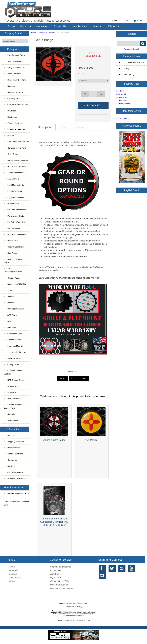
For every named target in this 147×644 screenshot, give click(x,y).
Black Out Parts (12, 74)
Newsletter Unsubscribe (16, 479)
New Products (80, 26)
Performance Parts (14, 216)
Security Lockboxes (14, 247)
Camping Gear (12, 98)
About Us (25, 26)
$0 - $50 (120, 91)
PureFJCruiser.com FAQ (16, 493)
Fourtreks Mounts (13, 346)
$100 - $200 (122, 97)
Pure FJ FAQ (127, 75)
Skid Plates (11, 253)
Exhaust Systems (13, 123)
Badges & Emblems (47, 33)
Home (115, 21)
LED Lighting (11, 179)
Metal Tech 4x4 (12, 358)
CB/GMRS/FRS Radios (16, 105)
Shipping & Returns (14, 441)
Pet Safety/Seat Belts (15, 222)
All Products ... (12, 420)
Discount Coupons (59, 585)
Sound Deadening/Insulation (13, 270)
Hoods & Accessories (15, 166)
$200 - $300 (122, 100)
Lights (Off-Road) (13, 191)
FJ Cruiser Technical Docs (132, 62)
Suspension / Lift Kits (15, 284)
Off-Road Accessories (15, 210)
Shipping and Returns (61, 567)
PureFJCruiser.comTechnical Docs (16, 502)
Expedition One (12, 340)
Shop (11, 26)
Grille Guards (11, 154)
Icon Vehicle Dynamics (16, 352)
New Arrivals (15, 577)
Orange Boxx (11, 364)
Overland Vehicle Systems (13, 372)
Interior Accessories (14, 173)
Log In (126, 21)
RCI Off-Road (12, 386)
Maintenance (11, 204)
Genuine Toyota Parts (15, 148)
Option (81, 74)
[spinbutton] (93, 94)
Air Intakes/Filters (13, 61)
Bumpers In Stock (13, 92)
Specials (98, 26)
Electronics (10, 117)
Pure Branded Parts (14, 55)
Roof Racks (11, 241)
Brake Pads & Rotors (15, 80)
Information (42, 26)
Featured (13, 570)
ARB (8, 321)
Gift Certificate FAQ (14, 472)
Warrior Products (13, 399)
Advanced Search (132, 49)
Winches (9, 303)
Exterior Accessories (14, 129)
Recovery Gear (12, 228)
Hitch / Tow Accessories (16, 160)
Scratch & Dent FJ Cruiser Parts (14, 406)
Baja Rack (10, 327)
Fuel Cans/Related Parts (16, 142)
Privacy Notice (12, 448)
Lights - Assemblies (14, 197)
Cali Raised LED (13, 334)
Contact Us (60, 26)
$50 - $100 (121, 94)
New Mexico (91, 440)
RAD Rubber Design (14, 380)
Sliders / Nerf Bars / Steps (14, 261)
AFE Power (11, 315)
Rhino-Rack (11, 392)
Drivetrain (10, 111)
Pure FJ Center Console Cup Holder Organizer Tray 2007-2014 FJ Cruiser (54, 522)
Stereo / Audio (12, 278)
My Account (56, 577)
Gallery (124, 69)
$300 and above (123, 104)
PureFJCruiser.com (80, 603)
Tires (8, 290)
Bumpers (10, 86)
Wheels (9, 296)
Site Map (10, 466)
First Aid (9, 136)
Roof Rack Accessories (16, 234)
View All (13, 581)
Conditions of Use (13, 454)
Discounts (114, 26)
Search (132, 34)
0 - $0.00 (139, 21)
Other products (123, 118)
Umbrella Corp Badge (54, 440)
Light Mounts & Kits (14, 185)
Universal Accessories (15, 309)
